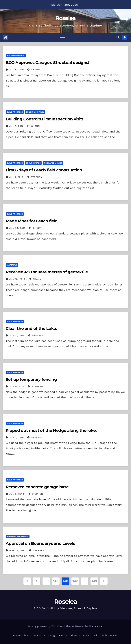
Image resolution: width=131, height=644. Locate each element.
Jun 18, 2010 (17, 279)
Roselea (65, 18)
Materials (12, 265)
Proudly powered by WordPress (46, 626)
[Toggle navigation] (62, 37)
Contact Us (39, 636)
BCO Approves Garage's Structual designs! (47, 63)
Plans (86, 636)
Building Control (16, 55)
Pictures (75, 636)
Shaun (34, 70)
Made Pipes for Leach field (32, 221)
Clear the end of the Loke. (31, 328)
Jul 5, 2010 (16, 126)
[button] (118, 37)
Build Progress (15, 112)
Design (52, 636)
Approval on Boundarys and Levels (40, 543)
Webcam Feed (110, 636)
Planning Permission (18, 536)
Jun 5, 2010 (17, 494)
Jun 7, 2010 (17, 437)
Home (16, 636)
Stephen (34, 177)
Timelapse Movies (53, 163)
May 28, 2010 (17, 550)
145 (56, 581)
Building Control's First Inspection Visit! (44, 119)
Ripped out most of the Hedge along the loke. (51, 430)
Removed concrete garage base (37, 487)
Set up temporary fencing (31, 379)
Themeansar (96, 626)
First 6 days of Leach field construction (44, 170)
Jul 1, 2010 (16, 177)
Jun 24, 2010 (17, 228)
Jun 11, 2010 (17, 336)
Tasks (96, 636)
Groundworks (33, 163)
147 (75, 581)
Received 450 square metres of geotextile (47, 272)
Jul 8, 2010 (17, 70)
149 (94, 581)
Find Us (63, 636)
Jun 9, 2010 (17, 387)
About (26, 636)
